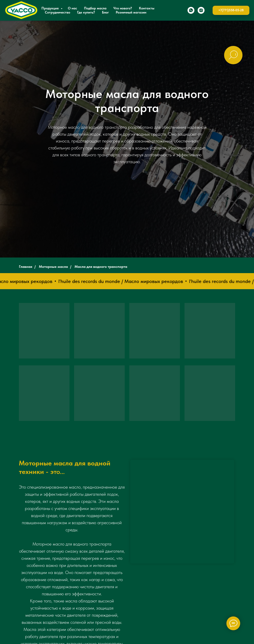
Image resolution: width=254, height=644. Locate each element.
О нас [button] (72, 8)
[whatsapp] (191, 10)
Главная (26, 267)
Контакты (147, 8)
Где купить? (86, 12)
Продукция (51, 8)
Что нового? (123, 8)
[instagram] (201, 10)
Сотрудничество (58, 12)
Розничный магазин (131, 12)
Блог (105, 12)
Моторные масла (53, 267)
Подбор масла (95, 8)
